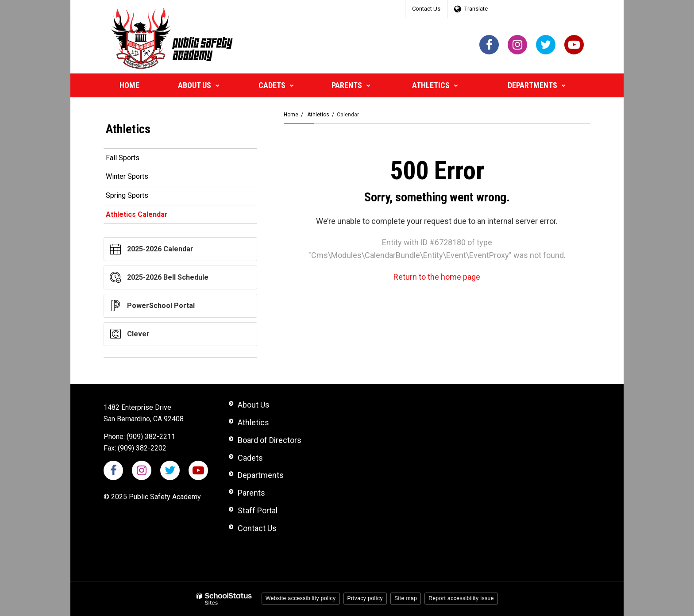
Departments (261, 475)
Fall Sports (123, 158)
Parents (251, 493)
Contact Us (426, 9)
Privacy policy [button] (365, 598)
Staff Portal (258, 510)
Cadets (250, 458)
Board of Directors (270, 440)
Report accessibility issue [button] (461, 598)
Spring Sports (127, 195)
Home (291, 115)
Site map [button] (406, 598)
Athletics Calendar (137, 214)
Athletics (318, 115)
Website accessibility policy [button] (301, 598)
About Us (254, 405)
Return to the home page (437, 277)
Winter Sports (127, 176)
